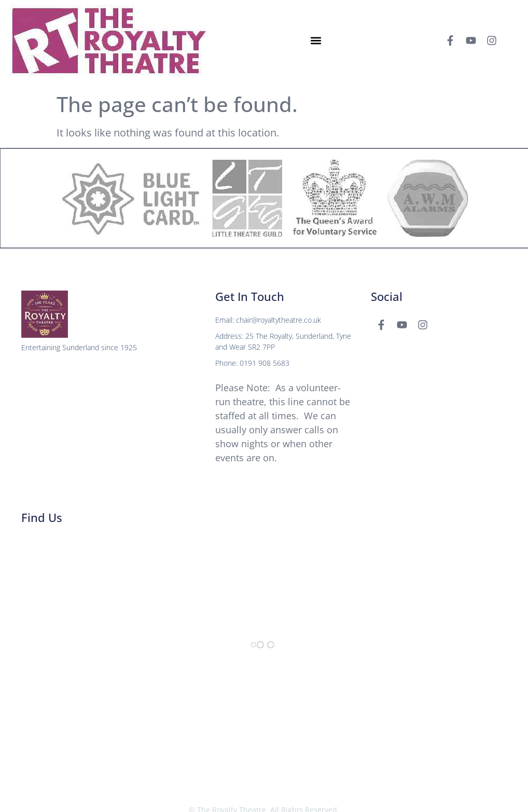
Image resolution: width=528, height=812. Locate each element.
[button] (316, 41)
